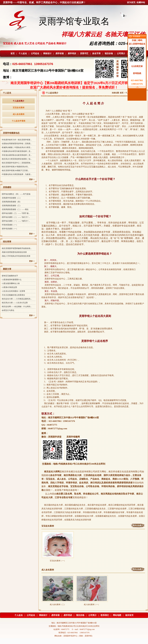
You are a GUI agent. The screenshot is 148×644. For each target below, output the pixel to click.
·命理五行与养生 (8, 310)
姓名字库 (96, 54)
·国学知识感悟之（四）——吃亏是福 (16, 194)
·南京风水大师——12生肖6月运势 (15, 303)
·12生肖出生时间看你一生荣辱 (13, 291)
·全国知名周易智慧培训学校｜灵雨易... (17, 144)
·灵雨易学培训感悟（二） (11, 198)
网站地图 (117, 615)
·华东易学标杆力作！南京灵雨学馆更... (17, 140)
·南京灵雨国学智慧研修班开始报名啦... (17, 248)
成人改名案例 (18, 114)
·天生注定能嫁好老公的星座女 (13, 295)
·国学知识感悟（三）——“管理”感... (16, 213)
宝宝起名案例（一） (58, 560)
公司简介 (121, 54)
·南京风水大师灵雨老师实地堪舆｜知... (17, 159)
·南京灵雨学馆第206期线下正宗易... (15, 171)
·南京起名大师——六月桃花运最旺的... (17, 299)
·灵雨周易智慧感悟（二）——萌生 (15, 209)
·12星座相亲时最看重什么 (11, 280)
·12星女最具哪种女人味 (11, 283)
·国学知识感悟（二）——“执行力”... (16, 217)
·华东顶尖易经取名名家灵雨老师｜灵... (17, 155)
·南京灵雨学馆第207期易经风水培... (15, 167)
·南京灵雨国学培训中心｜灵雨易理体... (17, 163)
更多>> (32, 179)
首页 (13, 54)
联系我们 (105, 615)
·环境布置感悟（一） (10, 225)
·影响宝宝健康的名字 (10, 276)
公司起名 (35, 54)
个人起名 (23, 54)
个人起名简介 (18, 101)
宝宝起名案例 (18, 108)
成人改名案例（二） (58, 604)
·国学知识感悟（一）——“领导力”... (16, 221)
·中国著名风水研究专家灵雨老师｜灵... (17, 151)
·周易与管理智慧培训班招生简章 (14, 252)
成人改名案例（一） (92, 604)
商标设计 (47, 54)
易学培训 (72, 54)
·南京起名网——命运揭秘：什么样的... (17, 307)
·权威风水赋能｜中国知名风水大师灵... (17, 147)
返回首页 (129, 615)
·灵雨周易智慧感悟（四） (11, 202)
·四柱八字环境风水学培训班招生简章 (16, 256)
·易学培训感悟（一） (10, 229)
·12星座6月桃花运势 (9, 287)
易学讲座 (60, 54)
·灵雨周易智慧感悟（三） (11, 206)
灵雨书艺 (84, 54)
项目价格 (109, 54)
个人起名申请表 (19, 121)
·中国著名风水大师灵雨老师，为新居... (17, 174)
